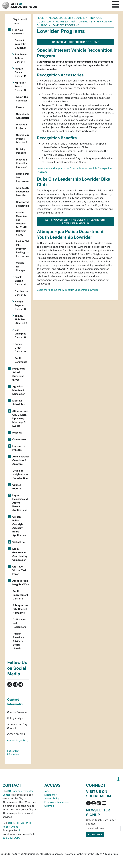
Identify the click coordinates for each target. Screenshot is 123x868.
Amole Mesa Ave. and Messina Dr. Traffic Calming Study (22, 224)
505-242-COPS (11, 838)
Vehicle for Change (20, 267)
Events (20, 107)
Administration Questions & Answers (21, 460)
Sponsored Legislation (22, 204)
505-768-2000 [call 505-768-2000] (24, 823)
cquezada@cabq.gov (19, 740)
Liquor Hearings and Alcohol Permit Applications (20, 503)
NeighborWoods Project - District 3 (23, 139)
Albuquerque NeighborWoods (21, 583)
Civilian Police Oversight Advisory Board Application (19, 526)
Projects (17, 433)
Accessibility (52, 798)
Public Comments (21, 360)
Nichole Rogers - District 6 (20, 305)
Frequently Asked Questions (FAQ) (19, 374)
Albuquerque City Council (67, 18)
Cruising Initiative (21, 151)
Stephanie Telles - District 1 (21, 58)
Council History (17, 487)
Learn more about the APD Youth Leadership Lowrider (68, 290)
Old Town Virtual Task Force (19, 570)
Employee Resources (56, 802)
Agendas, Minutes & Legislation (19, 390)
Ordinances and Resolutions (19, 623)
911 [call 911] (20, 830)
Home (41, 18)
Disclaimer (50, 795)
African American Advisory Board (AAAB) (18, 641)
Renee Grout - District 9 (20, 348)
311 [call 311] (10, 823)
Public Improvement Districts (20, 595)
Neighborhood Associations (23, 116)
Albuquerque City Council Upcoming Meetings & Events (20, 418)
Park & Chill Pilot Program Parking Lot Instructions (23, 249)
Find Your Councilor (18, 32)
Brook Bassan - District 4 (20, 281)
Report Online (10, 827)
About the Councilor (22, 99)
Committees (19, 439)
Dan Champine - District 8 (21, 334)
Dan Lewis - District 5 (21, 293)
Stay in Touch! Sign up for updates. (101, 822)
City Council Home (20, 21)
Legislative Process (19, 448)
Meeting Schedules (18, 402)
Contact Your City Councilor (20, 44)
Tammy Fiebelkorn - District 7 (21, 319)
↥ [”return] (118, 779)
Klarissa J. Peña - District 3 (74, 22)
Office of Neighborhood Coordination (21, 474)
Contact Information (16, 702)
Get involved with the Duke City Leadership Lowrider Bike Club (76, 222)
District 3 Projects (22, 126)
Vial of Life (18, 542)
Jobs (47, 791)
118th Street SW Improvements (23, 177)
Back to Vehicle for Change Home (76, 42)
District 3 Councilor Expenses (22, 163)
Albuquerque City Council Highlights (20, 609)
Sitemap (49, 806)
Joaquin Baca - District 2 (20, 72)
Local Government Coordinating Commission (20, 554)
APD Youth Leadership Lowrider (22, 192)
